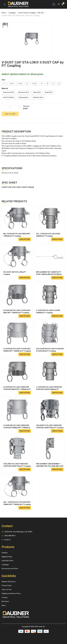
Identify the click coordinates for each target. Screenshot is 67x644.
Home (4, 13)
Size (3, 80)
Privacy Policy (7, 586)
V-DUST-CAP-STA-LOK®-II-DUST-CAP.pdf (18, 187)
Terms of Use (7, 590)
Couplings (12, 13)
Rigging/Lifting (7, 557)
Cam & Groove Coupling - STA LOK (31, 13)
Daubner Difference (9, 582)
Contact (5, 598)
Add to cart (10, 114)
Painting (4, 553)
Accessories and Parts (10, 569)
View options (25, 239)
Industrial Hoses (7, 561)
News (4, 605)
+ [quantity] (20, 106)
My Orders (5, 601)
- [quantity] (20, 109)
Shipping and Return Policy (11, 593)
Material (5, 88)
